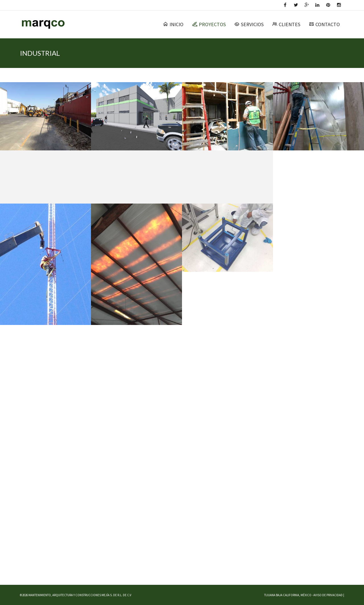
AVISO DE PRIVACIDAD (328, 595)
